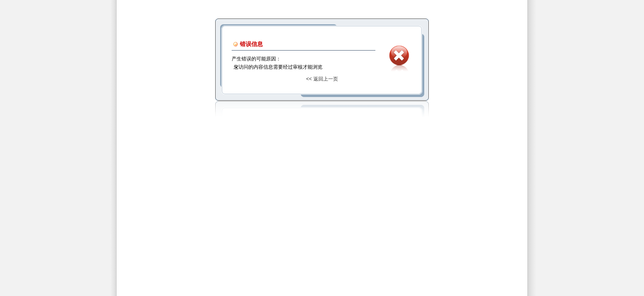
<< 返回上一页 (322, 79)
